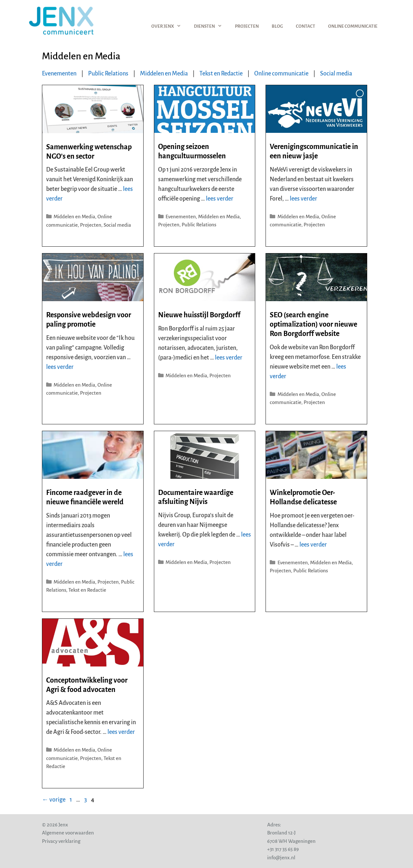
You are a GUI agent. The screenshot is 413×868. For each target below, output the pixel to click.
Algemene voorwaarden (68, 833)
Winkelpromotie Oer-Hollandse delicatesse (303, 497)
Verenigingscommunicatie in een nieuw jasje (314, 151)
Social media (336, 74)
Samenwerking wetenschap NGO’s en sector (89, 152)
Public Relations (108, 74)
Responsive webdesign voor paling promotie (89, 320)
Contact (306, 26)
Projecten (247, 26)
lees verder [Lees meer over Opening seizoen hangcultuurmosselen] (220, 199)
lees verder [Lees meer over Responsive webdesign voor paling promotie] (60, 367)
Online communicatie (353, 26)
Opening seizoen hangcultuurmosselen (192, 151)
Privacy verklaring (61, 841)
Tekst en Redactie (221, 74)
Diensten (211, 26)
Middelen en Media (164, 74)
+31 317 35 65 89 (283, 849)
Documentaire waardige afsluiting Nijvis (196, 497)
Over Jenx (169, 26)
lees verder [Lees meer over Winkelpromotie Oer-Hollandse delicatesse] (313, 545)
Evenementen (59, 74)
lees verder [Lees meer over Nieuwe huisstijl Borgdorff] (229, 358)
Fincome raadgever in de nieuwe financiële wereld (85, 497)
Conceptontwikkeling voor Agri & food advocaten (87, 685)
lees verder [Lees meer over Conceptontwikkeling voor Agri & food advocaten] (121, 732)
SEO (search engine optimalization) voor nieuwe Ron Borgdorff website (313, 324)
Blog (277, 26)
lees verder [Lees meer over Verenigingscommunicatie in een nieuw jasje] (303, 199)
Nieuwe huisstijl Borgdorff (199, 315)
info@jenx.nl (281, 858)
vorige (54, 800)
